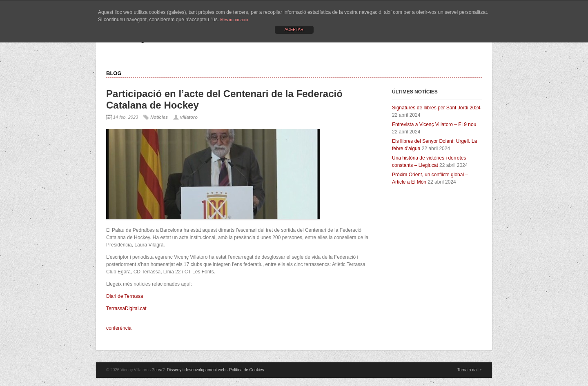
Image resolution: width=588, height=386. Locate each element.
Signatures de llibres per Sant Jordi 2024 (436, 108)
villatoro (189, 117)
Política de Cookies (247, 370)
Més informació (234, 20)
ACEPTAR (294, 30)
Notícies (159, 117)
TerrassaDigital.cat (126, 308)
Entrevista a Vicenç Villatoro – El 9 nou (434, 124)
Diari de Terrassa (125, 296)
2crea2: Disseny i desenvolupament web (189, 370)
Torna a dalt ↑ (470, 370)
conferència (119, 328)
